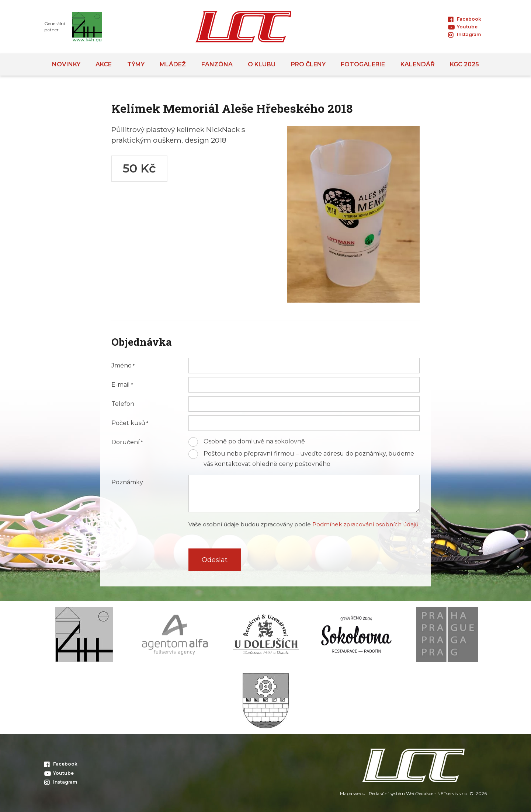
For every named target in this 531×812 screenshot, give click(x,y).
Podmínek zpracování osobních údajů (365, 524)
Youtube (463, 27)
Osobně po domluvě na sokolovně (254, 441)
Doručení (126, 442)
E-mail (121, 385)
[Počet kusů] (304, 423)
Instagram (464, 34)
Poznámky (127, 482)
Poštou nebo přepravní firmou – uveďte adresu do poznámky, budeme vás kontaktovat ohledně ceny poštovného (309, 459)
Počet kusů (128, 423)
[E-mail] (304, 385)
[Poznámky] (304, 494)
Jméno (122, 366)
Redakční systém (387, 793)
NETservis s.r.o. (453, 793)
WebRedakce (420, 793)
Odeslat (215, 560)
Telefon (123, 404)
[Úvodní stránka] (243, 27)
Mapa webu (353, 793)
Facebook (465, 19)
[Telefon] (304, 404)
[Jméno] (304, 366)
